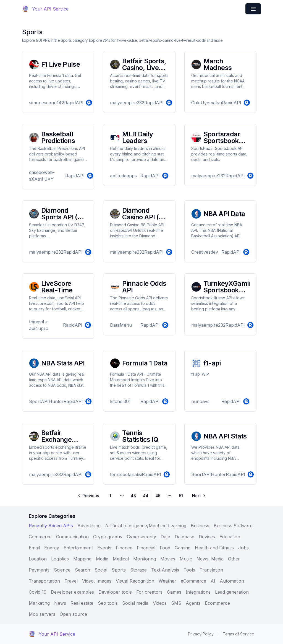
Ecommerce (217, 603)
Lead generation (232, 592)
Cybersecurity (141, 537)
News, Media (210, 559)
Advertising (89, 526)
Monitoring (145, 559)
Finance (124, 548)
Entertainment (78, 548)
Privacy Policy (201, 634)
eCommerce (193, 581)
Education (230, 537)
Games (174, 592)
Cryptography (108, 537)
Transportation (44, 581)
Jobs (243, 548)
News (60, 603)
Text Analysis (165, 570)
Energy (52, 548)
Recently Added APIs (51, 526)
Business (200, 526)
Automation (232, 581)
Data (165, 537)
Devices (207, 537)
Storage (138, 570)
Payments (39, 570)
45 (158, 496)
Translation (211, 570)
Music (186, 559)
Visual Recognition (135, 581)
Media (102, 559)
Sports (119, 570)
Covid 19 (38, 592)
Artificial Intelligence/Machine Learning (146, 526)
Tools (189, 570)
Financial (146, 548)
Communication (72, 537)
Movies (168, 559)
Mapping (82, 559)
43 (133, 496)
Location (38, 559)
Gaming (183, 548)
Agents (193, 603)
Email (34, 548)
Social (101, 570)
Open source (73, 614)
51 (181, 496)
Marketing (39, 603)
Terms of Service (239, 634)
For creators (149, 592)
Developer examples (72, 592)
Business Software (233, 526)
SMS (176, 603)
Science (62, 570)
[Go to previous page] (89, 496)
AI (213, 581)
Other (234, 559)
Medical (121, 559)
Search (82, 570)
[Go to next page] (198, 496)
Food (165, 548)
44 (146, 496)
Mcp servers (42, 614)
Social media (135, 603)
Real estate (82, 603)
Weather (167, 581)
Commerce (40, 537)
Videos (160, 603)
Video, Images (97, 581)
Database (184, 537)
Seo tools (108, 603)
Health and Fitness (214, 548)
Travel (71, 581)
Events (104, 548)
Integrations (198, 592)
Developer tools (115, 592)
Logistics (60, 559)
